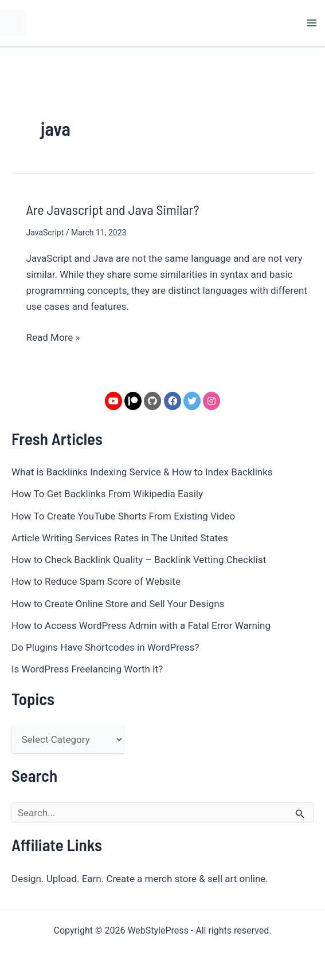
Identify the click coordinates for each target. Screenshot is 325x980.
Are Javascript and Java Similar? (113, 209)
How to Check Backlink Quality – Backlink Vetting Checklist (139, 560)
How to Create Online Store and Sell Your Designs (118, 604)
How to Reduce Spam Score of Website (96, 581)
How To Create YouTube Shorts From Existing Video (123, 516)
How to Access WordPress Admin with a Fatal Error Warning (141, 625)
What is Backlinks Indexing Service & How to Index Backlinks (142, 472)
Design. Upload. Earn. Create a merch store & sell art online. (140, 879)
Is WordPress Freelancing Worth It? (87, 669)
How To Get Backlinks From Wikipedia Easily (107, 494)
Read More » (53, 336)
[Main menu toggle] (312, 23)
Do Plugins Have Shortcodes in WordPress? (105, 647)
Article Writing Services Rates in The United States (120, 538)
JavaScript (45, 233)
